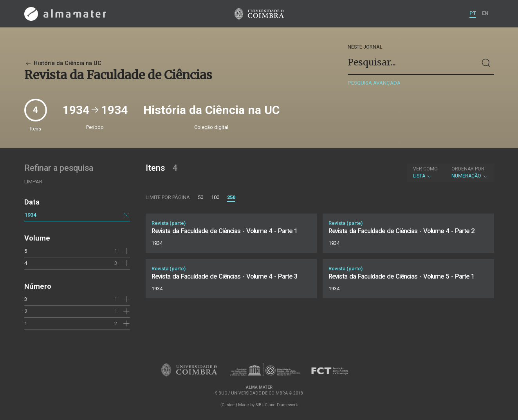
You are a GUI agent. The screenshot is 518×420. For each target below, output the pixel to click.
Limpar (33, 182)
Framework (287, 405)
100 (215, 197)
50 (200, 197)
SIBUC (262, 405)
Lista (425, 172)
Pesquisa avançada (374, 83)
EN (485, 13)
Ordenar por (468, 169)
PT (473, 13)
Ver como (425, 169)
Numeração (470, 172)
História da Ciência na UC (63, 63)
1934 (31, 215)
